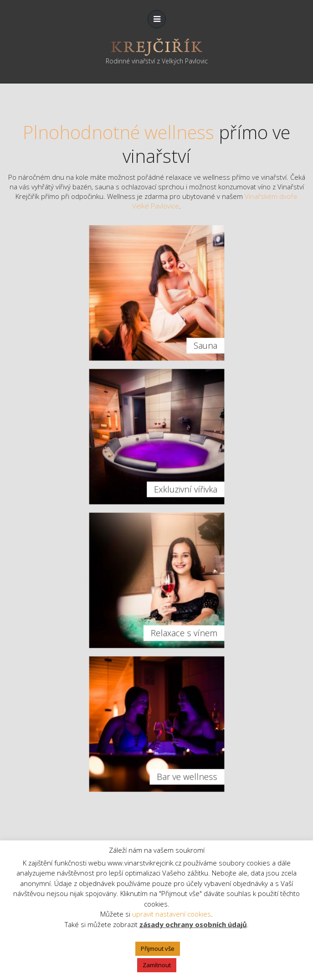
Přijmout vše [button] (158, 949)
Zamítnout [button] (157, 965)
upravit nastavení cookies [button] (172, 914)
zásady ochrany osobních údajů (193, 924)
